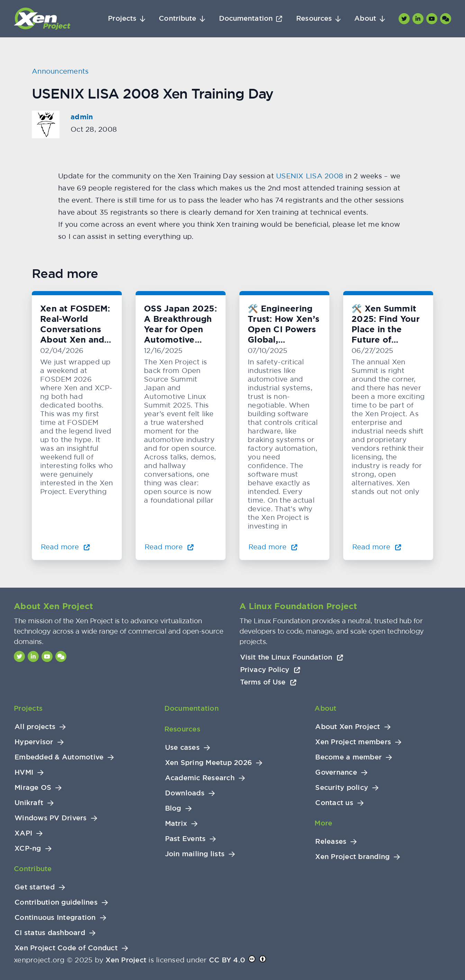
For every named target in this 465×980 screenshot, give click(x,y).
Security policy (342, 788)
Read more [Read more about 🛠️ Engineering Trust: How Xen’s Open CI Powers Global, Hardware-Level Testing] (273, 547)
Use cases (182, 748)
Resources (314, 18)
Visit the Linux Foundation (292, 657)
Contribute (177, 18)
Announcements (60, 71)
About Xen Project (348, 727)
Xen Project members (353, 742)
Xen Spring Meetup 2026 (209, 763)
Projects (122, 18)
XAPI (23, 833)
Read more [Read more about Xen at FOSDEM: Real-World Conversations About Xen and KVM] (65, 547)
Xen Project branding (352, 857)
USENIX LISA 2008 (310, 176)
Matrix (176, 824)
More (323, 823)
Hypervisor (34, 742)
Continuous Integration (55, 918)
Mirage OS (33, 788)
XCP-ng (28, 848)
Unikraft (29, 803)
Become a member (348, 757)
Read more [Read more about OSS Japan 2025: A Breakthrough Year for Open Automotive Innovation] (169, 547)
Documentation (246, 18)
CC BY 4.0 (227, 960)
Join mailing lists (195, 854)
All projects (35, 727)
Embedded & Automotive (59, 757)
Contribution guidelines (56, 902)
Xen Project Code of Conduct (66, 948)
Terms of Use (268, 682)
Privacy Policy (270, 670)
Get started (35, 887)
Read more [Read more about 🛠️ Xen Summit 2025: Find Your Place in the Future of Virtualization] (377, 547)
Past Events (185, 839)
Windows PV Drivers (51, 818)
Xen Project (126, 960)
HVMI (24, 772)
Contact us (334, 803)
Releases (331, 842)
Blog (173, 808)
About (365, 18)
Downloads (185, 793)
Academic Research (200, 778)
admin (82, 117)
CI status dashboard (50, 933)
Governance (336, 772)
